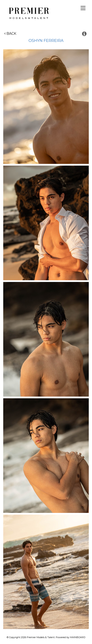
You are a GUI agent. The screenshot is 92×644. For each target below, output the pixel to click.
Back (10, 34)
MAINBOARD (78, 637)
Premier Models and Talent (28, 13)
